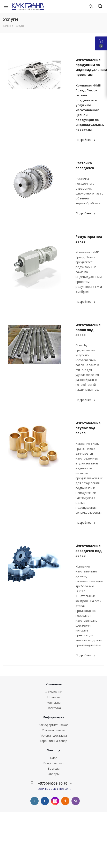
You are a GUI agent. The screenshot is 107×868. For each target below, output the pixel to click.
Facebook (45, 801)
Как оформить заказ (53, 725)
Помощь (53, 750)
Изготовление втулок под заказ (88, 428)
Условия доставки (54, 735)
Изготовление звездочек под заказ (89, 551)
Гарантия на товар (54, 741)
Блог (53, 758)
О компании (53, 692)
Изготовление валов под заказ (88, 330)
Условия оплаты (54, 730)
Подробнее (86, 140)
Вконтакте (35, 801)
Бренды (54, 768)
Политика (54, 708)
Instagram (55, 801)
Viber (76, 801)
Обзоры (54, 774)
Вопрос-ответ (54, 763)
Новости (54, 697)
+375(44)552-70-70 (53, 783)
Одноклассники (65, 801)
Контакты (53, 702)
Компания (54, 684)
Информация (53, 717)
